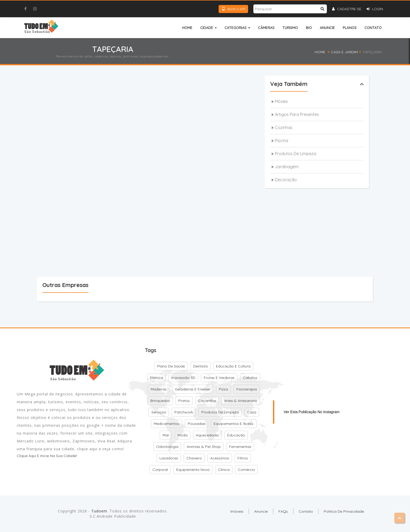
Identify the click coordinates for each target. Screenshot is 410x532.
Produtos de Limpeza (295, 154)
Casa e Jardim (344, 52)
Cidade (209, 28)
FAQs (283, 511)
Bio (309, 28)
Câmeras (266, 28)
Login (375, 9)
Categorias (237, 28)
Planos (350, 28)
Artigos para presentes (297, 114)
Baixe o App (233, 9)
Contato (373, 28)
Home (187, 28)
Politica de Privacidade (344, 511)
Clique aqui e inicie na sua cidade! (47, 456)
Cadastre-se (347, 9)
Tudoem (99, 511)
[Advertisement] (144, 96)
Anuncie (327, 28)
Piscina (281, 141)
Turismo (290, 28)
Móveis (281, 101)
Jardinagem (287, 167)
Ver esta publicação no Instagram (312, 412)
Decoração (286, 180)
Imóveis (237, 511)
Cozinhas (284, 127)
